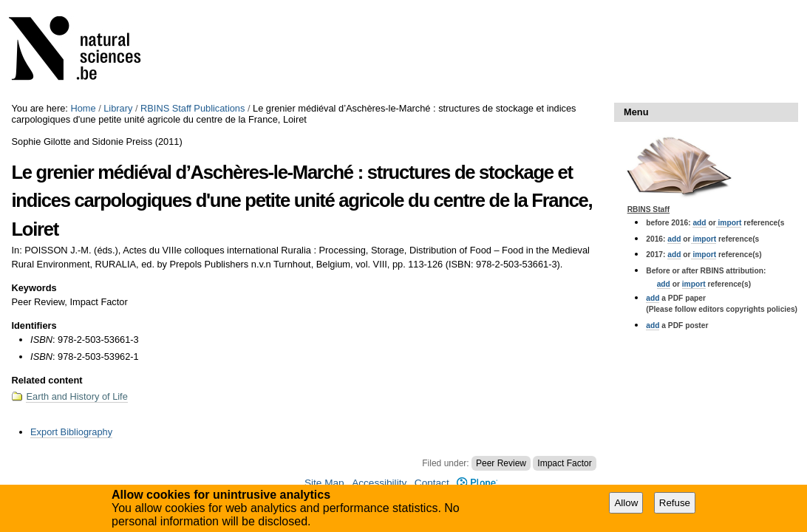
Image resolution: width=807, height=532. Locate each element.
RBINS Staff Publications (193, 108)
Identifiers (34, 325)
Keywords (34, 288)
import (729, 223)
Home (83, 108)
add (699, 223)
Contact (432, 483)
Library (118, 108)
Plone (477, 483)
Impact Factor (564, 463)
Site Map (324, 483)
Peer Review (501, 463)
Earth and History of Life (76, 396)
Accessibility (379, 483)
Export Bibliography (71, 432)
